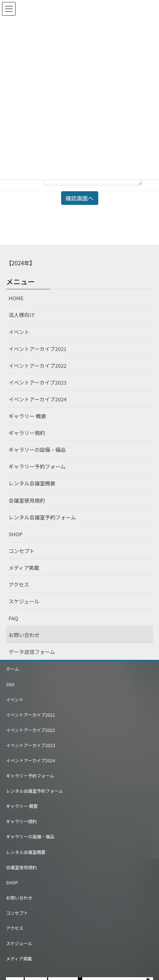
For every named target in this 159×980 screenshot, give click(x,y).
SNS (10, 684)
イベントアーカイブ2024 (38, 399)
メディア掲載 (24, 568)
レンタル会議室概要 (32, 483)
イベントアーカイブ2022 (38, 366)
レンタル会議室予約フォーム (43, 517)
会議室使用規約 (27, 500)
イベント (19, 332)
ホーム (13, 669)
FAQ (14, 618)
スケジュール (24, 601)
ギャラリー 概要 (28, 416)
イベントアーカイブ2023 (38, 382)
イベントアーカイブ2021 (38, 349)
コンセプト (22, 551)
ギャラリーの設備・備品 (37, 450)
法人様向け (22, 315)
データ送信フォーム (32, 652)
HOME (16, 298)
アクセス (19, 584)
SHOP (16, 534)
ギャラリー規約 (27, 433)
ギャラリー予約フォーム (37, 466)
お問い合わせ (24, 635)
